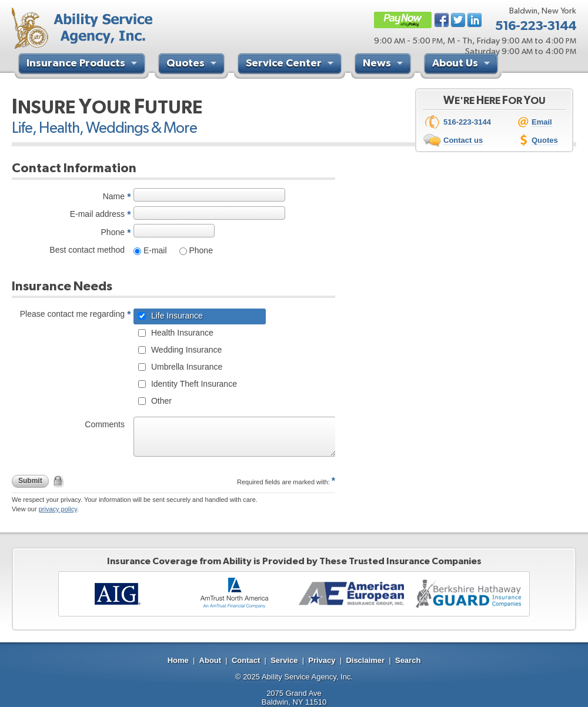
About (211, 660)
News (384, 65)
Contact (246, 660)
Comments (105, 424)
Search (408, 660)
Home (178, 660)
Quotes (193, 65)
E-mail (154, 250)
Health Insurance (181, 333)
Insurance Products (83, 65)
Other (160, 401)
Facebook (442, 20)
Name (114, 196)
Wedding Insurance (185, 350)
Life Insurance (176, 316)
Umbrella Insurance (186, 367)
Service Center (291, 65)
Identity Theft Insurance (193, 384)
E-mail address (97, 214)
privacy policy (58, 509)
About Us (462, 65)
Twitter (458, 20)
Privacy (322, 660)
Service (284, 660)
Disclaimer (365, 660)
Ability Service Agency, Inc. (307, 677)
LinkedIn (475, 20)
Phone (113, 232)
